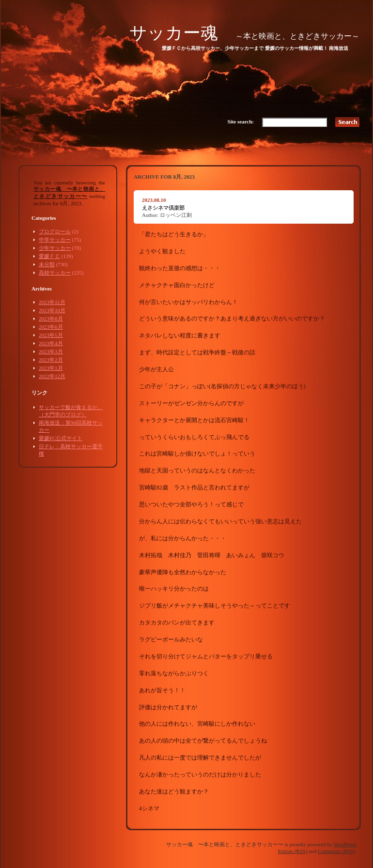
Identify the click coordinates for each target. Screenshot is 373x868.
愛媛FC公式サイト (61, 438)
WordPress (345, 844)
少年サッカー (55, 248)
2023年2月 (51, 360)
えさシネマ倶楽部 (163, 208)
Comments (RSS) (336, 851)
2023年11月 (52, 302)
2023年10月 (52, 310)
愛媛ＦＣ (49, 256)
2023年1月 (51, 368)
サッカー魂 (244, 33)
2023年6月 (51, 327)
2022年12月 (52, 376)
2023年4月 (51, 343)
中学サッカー (55, 240)
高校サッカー (55, 273)
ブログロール (55, 231)
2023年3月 (51, 351)
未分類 (47, 264)
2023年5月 (51, 335)
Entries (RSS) (293, 851)
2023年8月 (51, 319)
